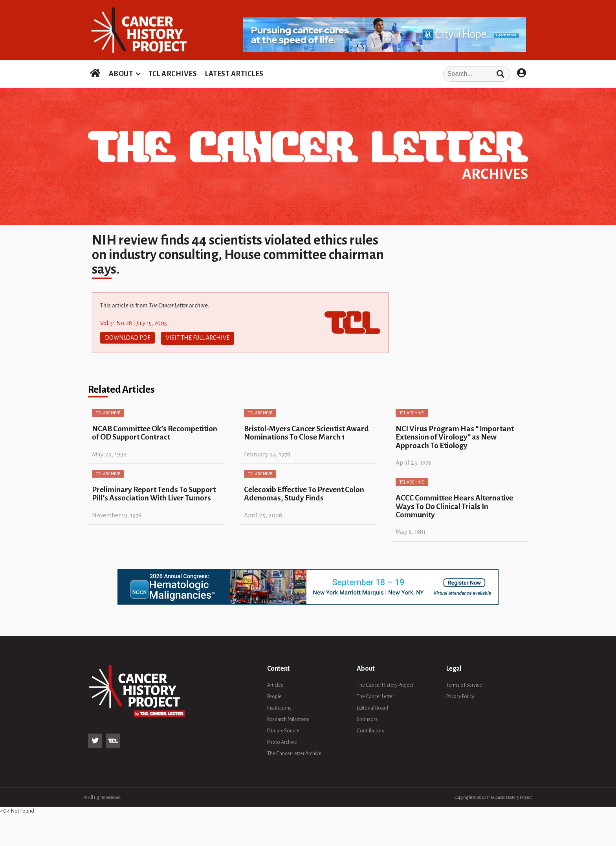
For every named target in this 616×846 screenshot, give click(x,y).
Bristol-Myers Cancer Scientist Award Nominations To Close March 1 (306, 432)
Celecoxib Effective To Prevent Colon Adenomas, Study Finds (304, 493)
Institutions (279, 706)
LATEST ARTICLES (234, 74)
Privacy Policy (460, 695)
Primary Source (283, 729)
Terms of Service (464, 684)
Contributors (370, 729)
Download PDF (127, 338)
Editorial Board (372, 706)
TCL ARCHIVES (173, 74)
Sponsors (367, 718)
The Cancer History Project (385, 684)
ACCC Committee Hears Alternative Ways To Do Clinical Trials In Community (454, 505)
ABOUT (121, 74)
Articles (275, 684)
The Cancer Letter (375, 695)
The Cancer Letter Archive (294, 752)
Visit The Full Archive (198, 338)
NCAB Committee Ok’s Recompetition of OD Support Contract (155, 432)
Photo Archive (282, 741)
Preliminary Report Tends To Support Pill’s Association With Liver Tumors (154, 493)
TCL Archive (108, 412)
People (274, 695)
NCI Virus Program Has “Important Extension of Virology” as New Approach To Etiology (455, 436)
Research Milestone (288, 718)
